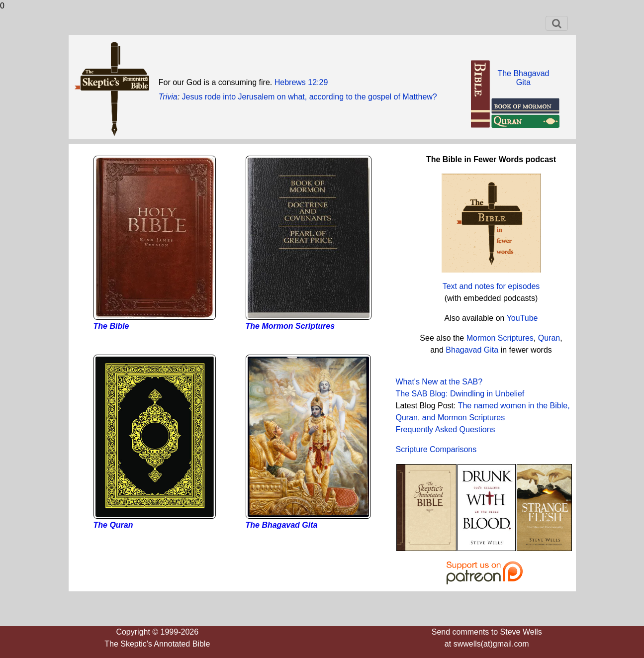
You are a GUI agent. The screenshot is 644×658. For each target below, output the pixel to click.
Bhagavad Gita (472, 350)
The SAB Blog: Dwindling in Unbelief (460, 394)
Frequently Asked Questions (446, 429)
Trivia (168, 97)
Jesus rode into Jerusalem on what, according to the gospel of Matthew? (310, 97)
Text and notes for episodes (491, 286)
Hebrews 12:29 (301, 82)
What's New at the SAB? (439, 382)
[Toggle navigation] (557, 23)
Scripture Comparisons (436, 449)
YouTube (522, 318)
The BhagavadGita (523, 78)
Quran (549, 338)
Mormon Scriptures (499, 338)
